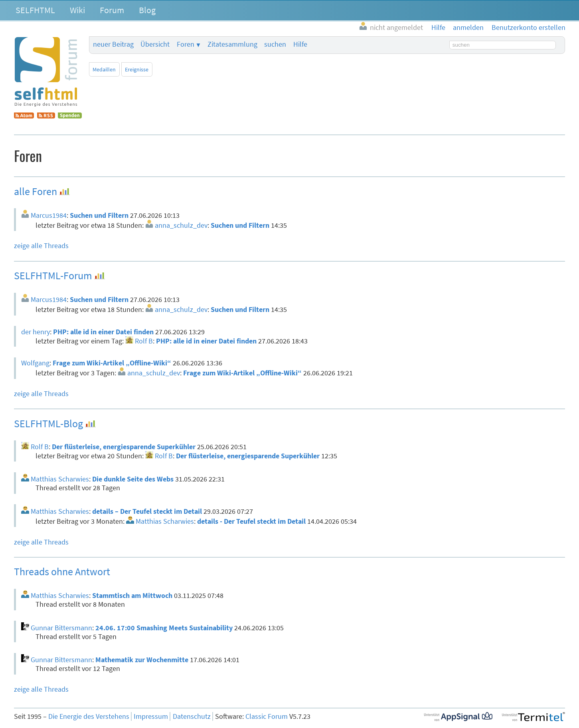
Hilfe (300, 44)
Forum (112, 10)
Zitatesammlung (232, 44)
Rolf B (144, 341)
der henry (36, 332)
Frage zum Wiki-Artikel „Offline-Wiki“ (112, 363)
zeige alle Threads (41, 246)
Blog (147, 10)
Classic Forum (267, 716)
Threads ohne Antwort (62, 571)
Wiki (77, 10)
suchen (275, 44)
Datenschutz (192, 716)
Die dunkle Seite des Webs (133, 479)
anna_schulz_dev (181, 225)
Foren (186, 44)
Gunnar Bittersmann (61, 628)
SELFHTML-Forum (53, 275)
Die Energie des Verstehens (89, 716)
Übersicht (155, 44)
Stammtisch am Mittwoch (132, 596)
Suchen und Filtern (99, 215)
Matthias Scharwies (60, 479)
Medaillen (104, 69)
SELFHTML (35, 10)
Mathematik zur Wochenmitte (142, 660)
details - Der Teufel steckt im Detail (251, 521)
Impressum (151, 716)
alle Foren (36, 191)
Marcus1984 (49, 215)
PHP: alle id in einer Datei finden (103, 332)
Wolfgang (35, 363)
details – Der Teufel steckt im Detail (147, 511)
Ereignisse (137, 69)
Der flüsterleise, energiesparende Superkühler (124, 447)
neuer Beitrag (113, 44)
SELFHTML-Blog (48, 423)
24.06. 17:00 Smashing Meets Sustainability (164, 628)
